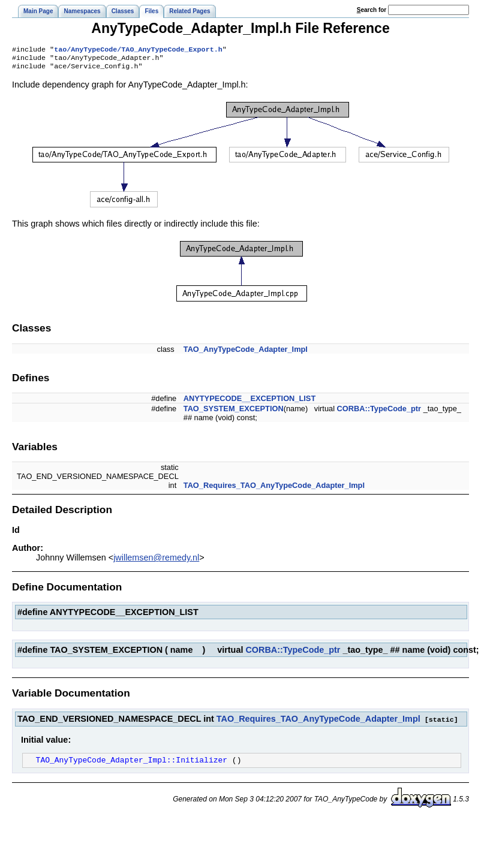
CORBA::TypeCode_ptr (379, 412)
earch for (372, 10)
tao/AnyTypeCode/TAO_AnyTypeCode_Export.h (138, 50)
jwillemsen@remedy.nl (156, 561)
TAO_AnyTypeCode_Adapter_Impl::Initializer (132, 764)
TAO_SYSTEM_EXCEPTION (234, 412)
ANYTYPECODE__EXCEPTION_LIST (249, 402)
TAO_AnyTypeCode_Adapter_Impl (246, 353)
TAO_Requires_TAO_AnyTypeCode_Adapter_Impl (274, 489)
